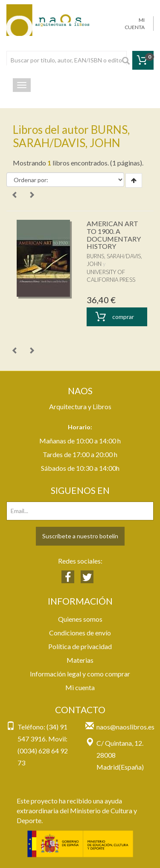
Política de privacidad (80, 646)
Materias (80, 660)
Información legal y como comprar (80, 674)
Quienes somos (80, 619)
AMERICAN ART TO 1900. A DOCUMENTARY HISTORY (114, 235)
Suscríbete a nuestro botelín (80, 536)
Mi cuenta (80, 687)
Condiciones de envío (80, 633)
